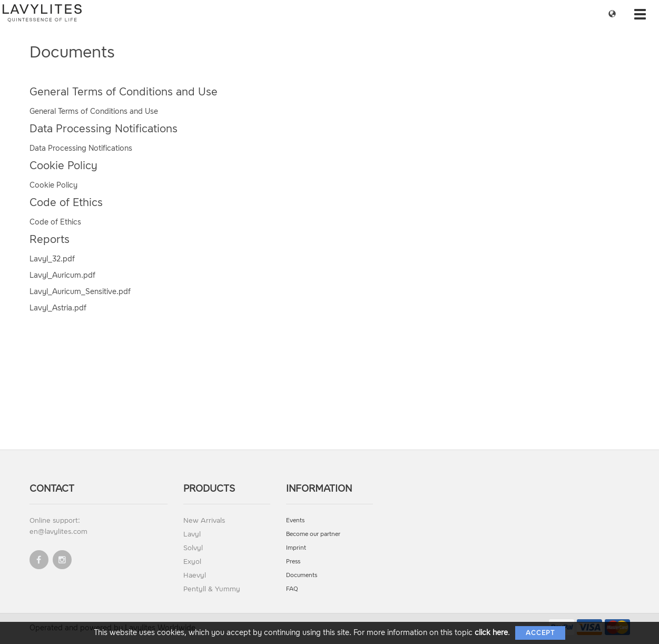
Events (295, 520)
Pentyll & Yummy (212, 589)
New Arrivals (204, 520)
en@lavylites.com (58, 531)
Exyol (192, 562)
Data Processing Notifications (81, 148)
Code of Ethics (55, 222)
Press (293, 562)
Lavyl (192, 534)
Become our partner (313, 534)
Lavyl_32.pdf (52, 259)
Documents (302, 575)
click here (491, 633)
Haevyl (195, 575)
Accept (540, 633)
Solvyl (193, 548)
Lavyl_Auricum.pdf (62, 275)
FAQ (292, 589)
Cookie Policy (53, 185)
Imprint (296, 548)
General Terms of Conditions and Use (94, 111)
